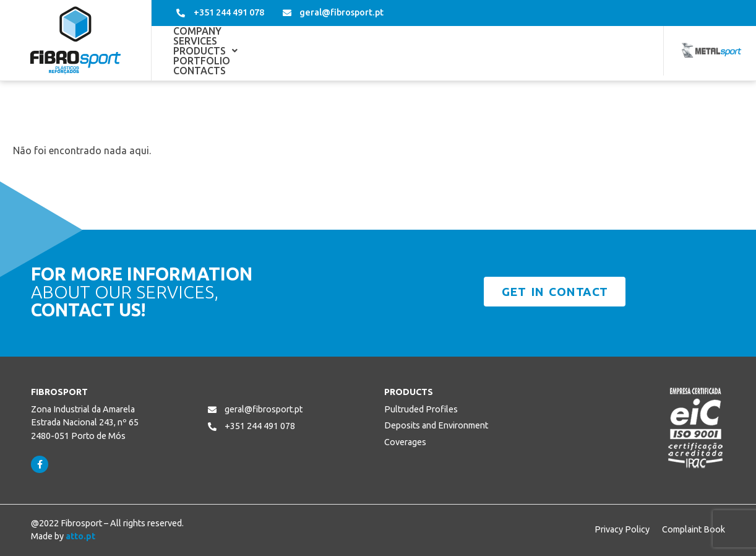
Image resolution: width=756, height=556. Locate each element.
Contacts (487, 51)
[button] (335, 51)
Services (262, 51)
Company (197, 51)
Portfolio (414, 51)
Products (335, 51)
